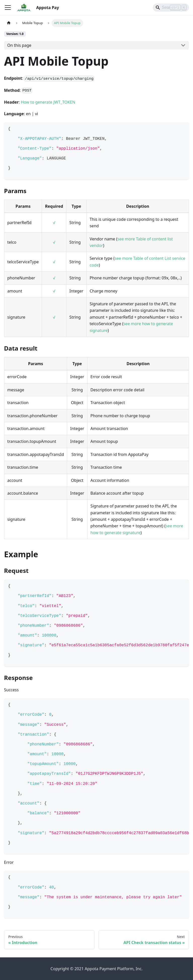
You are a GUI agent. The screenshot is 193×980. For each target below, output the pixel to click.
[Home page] (9, 23)
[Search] (171, 8)
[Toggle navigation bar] (8, 8)
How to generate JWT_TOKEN (48, 102)
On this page (19, 45)
